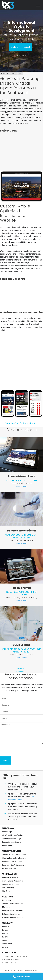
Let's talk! (21, 56)
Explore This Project (20, 47)
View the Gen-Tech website (19, 423)
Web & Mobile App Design (12, 835)
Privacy (5, 947)
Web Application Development (14, 858)
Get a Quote (22, 977)
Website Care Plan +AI (11, 877)
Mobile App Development (12, 861)
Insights (5, 937)
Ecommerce (7, 900)
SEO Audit (6, 891)
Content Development (11, 884)
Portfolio (6, 933)
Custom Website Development (14, 855)
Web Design (7, 832)
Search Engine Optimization (13, 881)
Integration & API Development (14, 865)
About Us (6, 926)
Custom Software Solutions (13, 904)
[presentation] (17, 750)
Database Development (11, 914)
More (19, 668)
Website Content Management (14, 911)
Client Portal (7, 944)
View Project (21, 486)
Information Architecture (11, 842)
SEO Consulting (8, 888)
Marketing (6, 907)
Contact (5, 940)
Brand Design (7, 846)
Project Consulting (9, 868)
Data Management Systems (13, 918)
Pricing (5, 930)
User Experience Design (11, 839)
